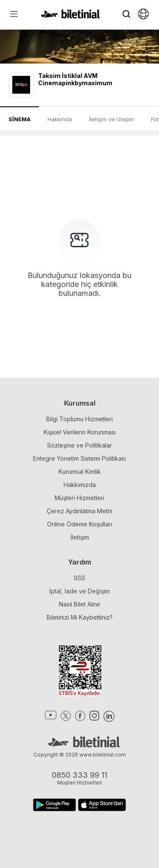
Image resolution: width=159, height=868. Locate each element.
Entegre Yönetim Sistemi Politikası (79, 458)
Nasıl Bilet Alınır (80, 604)
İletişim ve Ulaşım (112, 119)
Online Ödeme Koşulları (79, 524)
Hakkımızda (80, 485)
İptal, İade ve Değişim (79, 591)
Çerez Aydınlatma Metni (79, 511)
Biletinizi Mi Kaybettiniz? (80, 617)
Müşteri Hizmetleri (79, 498)
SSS (79, 578)
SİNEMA (20, 119)
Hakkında (60, 119)
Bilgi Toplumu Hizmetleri (79, 419)
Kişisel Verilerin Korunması (80, 432)
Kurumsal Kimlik (80, 472)
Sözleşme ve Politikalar (79, 445)
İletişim (80, 537)
